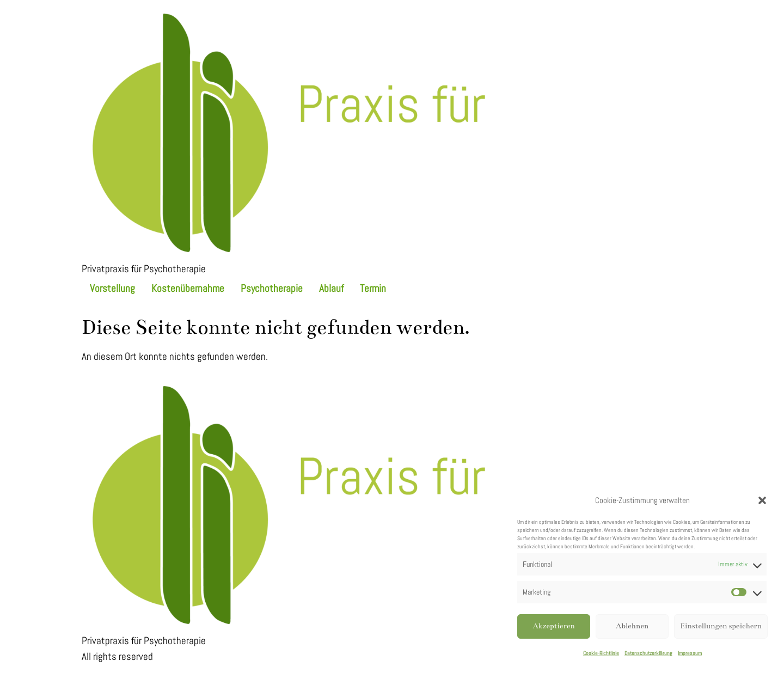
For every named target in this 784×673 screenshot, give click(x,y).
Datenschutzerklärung (648, 653)
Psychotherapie (272, 288)
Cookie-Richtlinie (601, 653)
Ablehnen (632, 626)
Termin (373, 288)
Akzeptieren (553, 626)
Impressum (690, 653)
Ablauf (331, 288)
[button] (762, 500)
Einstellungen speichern (721, 626)
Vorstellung (112, 288)
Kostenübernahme (188, 288)
